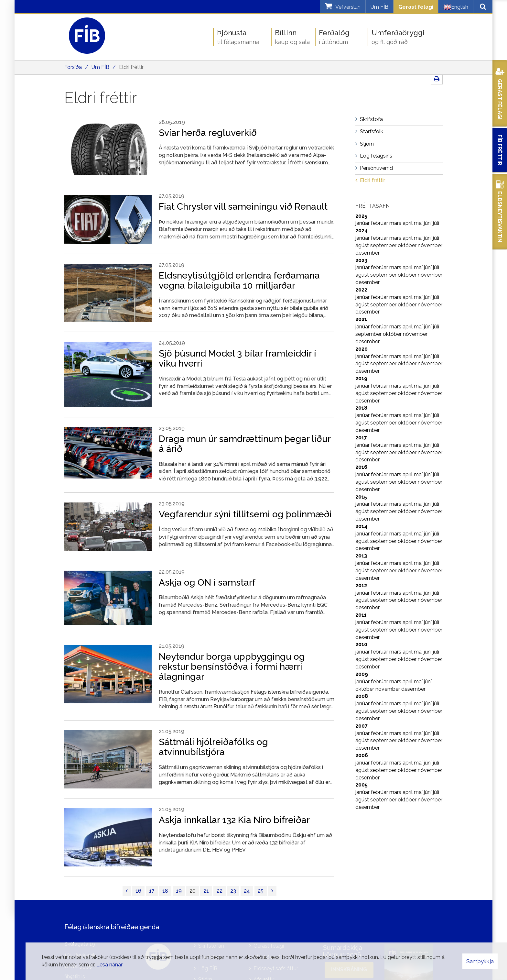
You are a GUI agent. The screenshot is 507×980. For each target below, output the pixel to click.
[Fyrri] (127, 891)
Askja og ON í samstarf (207, 583)
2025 (361, 216)
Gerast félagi (416, 7)
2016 (361, 467)
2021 (361, 319)
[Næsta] (272, 891)
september (384, 245)
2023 (361, 260)
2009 (362, 674)
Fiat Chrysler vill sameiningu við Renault (243, 207)
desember (367, 253)
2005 (361, 785)
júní (428, 223)
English (456, 7)
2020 (361, 349)
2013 (361, 556)
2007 (361, 726)
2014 (361, 526)
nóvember (430, 245)
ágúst (363, 245)
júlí (436, 223)
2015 (361, 497)
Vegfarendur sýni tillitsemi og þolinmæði (245, 514)
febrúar (380, 223)
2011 (361, 615)
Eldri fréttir (131, 67)
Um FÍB (379, 7)
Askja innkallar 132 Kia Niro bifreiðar (234, 820)
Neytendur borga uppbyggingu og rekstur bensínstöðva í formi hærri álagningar (232, 667)
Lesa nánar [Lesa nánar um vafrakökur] (109, 965)
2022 (361, 290)
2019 (361, 378)
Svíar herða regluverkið (208, 133)
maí (419, 223)
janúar (363, 223)
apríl (408, 223)
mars (396, 223)
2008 (362, 696)
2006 (362, 755)
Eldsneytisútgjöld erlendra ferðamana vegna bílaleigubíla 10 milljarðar (239, 281)
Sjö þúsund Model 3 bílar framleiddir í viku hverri (237, 358)
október (408, 245)
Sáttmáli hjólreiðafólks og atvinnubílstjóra (213, 747)
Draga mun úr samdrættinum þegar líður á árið (245, 444)
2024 (361, 231)
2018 (361, 408)
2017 (361, 438)
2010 (361, 644)
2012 (361, 585)
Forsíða (73, 67)
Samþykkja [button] (480, 961)
